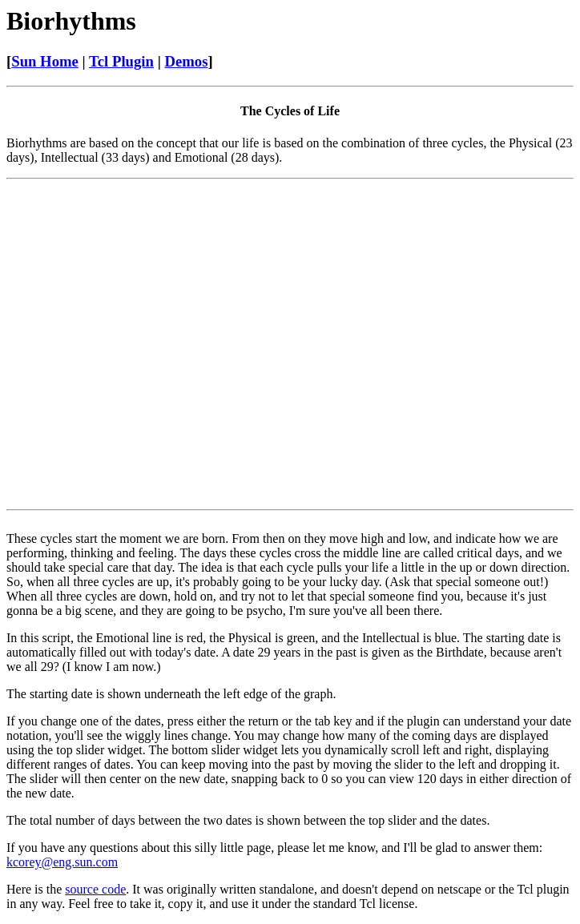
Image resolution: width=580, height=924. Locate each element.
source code (95, 889)
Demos (186, 61)
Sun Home (45, 61)
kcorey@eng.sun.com (62, 862)
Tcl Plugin (121, 61)
